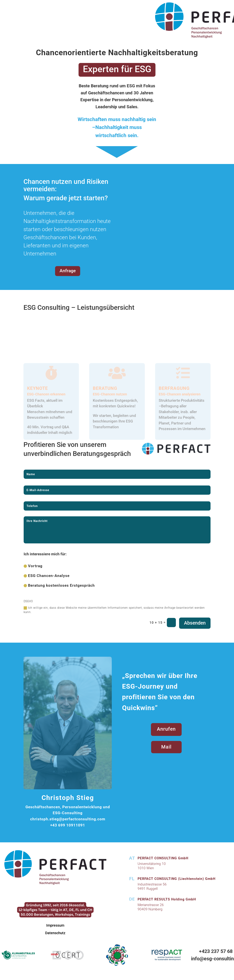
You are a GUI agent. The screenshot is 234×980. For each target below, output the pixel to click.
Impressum (55, 925)
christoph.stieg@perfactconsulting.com (68, 819)
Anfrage (68, 271)
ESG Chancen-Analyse (47, 576)
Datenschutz (55, 933)
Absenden (195, 623)
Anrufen (166, 729)
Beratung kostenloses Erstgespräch (59, 585)
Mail (166, 747)
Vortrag (33, 566)
